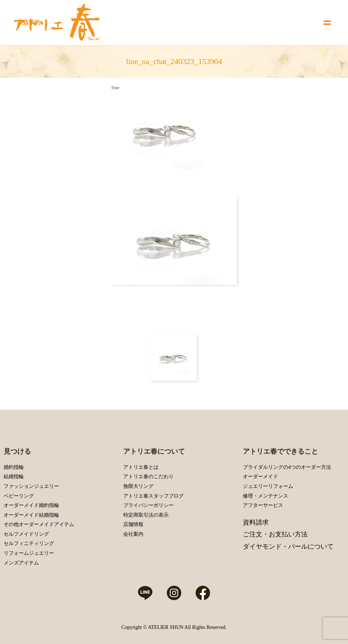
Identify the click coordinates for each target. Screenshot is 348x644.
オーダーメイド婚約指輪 (31, 505)
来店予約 (29, 22)
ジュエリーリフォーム (268, 486)
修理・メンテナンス (266, 496)
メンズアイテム (21, 563)
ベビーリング (19, 496)
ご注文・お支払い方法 (275, 534)
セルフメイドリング (26, 534)
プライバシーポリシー (148, 505)
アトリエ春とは (141, 467)
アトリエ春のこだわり (148, 477)
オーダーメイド (260, 477)
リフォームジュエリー (29, 553)
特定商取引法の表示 (146, 515)
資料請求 (256, 522)
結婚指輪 (14, 477)
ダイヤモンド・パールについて (288, 547)
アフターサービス (263, 505)
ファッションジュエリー (31, 486)
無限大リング (138, 486)
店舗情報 (133, 524)
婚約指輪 (14, 467)
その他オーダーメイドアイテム (39, 524)
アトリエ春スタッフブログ (153, 496)
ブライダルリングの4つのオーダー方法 (287, 467)
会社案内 (133, 534)
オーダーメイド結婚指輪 (31, 515)
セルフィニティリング (29, 543)
